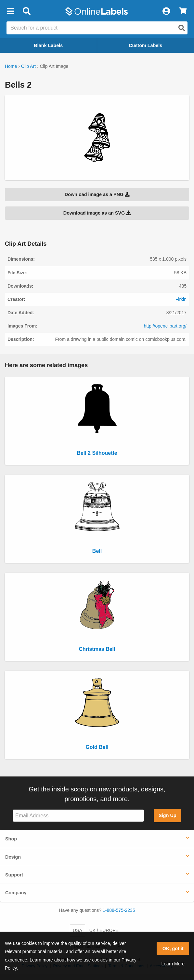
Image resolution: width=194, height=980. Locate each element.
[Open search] (182, 28)
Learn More (173, 964)
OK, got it (173, 949)
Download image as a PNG (97, 194)
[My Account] (166, 11)
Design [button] (13, 857)
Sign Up (167, 815)
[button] (10, 11)
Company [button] (16, 893)
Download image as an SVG (97, 213)
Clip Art (28, 66)
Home (11, 66)
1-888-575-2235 (119, 910)
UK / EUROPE (104, 930)
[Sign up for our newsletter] (78, 816)
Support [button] (14, 875)
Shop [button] (11, 839)
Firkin (181, 299)
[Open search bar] (26, 11)
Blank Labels (48, 45)
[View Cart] (183, 11)
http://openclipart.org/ (165, 326)
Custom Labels (145, 45)
